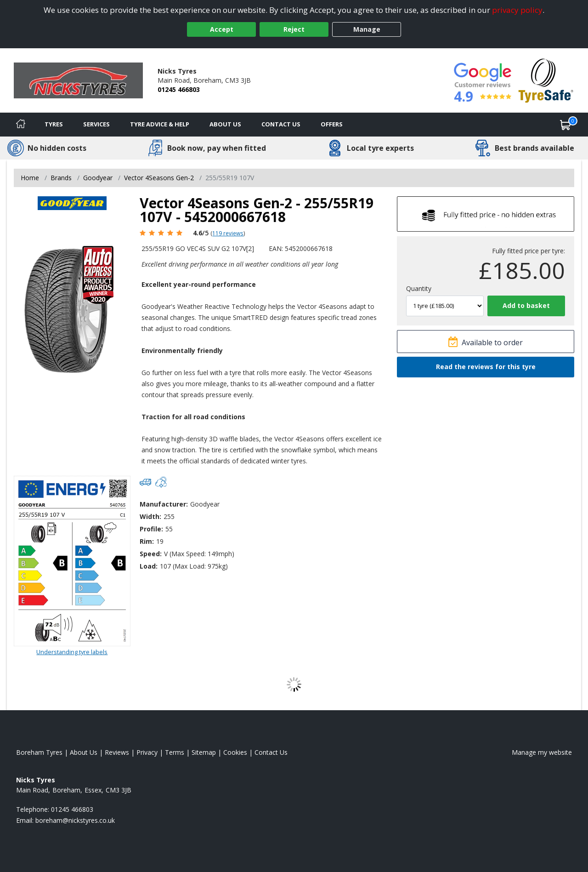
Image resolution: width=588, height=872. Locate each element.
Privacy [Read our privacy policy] (147, 752)
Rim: (147, 541)
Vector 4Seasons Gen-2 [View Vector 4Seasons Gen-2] (159, 178)
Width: (150, 516)
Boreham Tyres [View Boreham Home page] (39, 752)
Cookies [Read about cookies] (235, 752)
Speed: (151, 554)
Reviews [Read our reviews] (117, 752)
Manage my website (542, 752)
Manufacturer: (164, 504)
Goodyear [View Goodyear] (98, 178)
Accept (222, 29)
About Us (225, 124)
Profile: (151, 529)
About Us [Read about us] (84, 752)
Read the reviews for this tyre (486, 367)
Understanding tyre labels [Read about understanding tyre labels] (72, 652)
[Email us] (75, 820)
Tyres (54, 124)
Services (96, 124)
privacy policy (517, 10)
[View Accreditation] (546, 80)
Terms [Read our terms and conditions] (175, 752)
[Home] (21, 125)
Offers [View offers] (332, 124)
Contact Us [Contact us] (281, 124)
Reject (294, 29)
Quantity (419, 288)
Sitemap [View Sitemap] (204, 752)
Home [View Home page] (30, 178)
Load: (149, 566)
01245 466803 (179, 89)
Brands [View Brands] (61, 178)
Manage (367, 29)
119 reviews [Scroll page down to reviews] (228, 233)
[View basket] (565, 125)
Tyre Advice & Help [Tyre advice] (160, 124)
